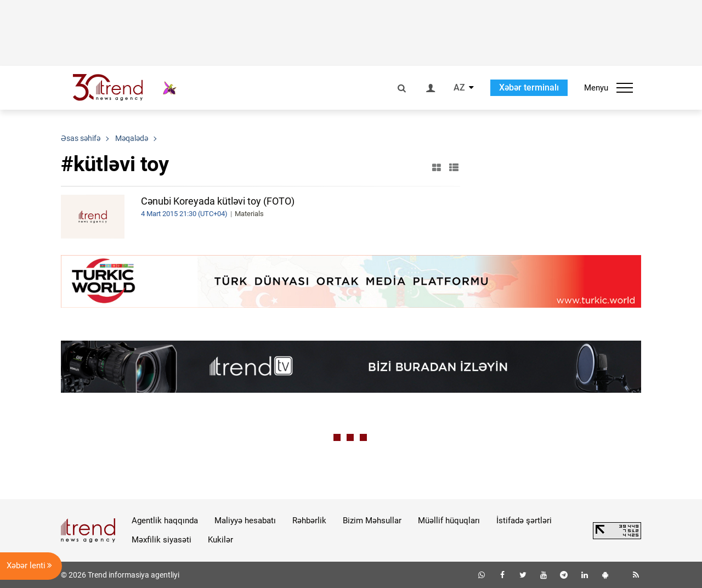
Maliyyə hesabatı (245, 521)
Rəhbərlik (309, 521)
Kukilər (220, 540)
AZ (459, 88)
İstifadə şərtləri (524, 521)
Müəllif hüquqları (449, 521)
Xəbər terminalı (529, 87)
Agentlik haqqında (165, 521)
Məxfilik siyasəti (162, 540)
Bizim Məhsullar (372, 521)
